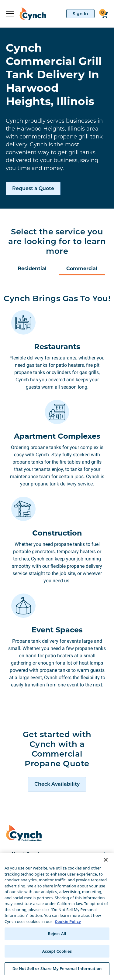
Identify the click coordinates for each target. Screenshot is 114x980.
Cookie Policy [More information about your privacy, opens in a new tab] (68, 921)
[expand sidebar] (10, 14)
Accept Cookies (57, 951)
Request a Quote (33, 188)
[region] (57, 917)
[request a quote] (57, 784)
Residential (32, 269)
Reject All (57, 934)
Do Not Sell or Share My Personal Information (57, 968)
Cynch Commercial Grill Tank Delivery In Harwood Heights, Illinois (54, 74)
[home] (30, 14)
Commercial (82, 269)
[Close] (106, 860)
